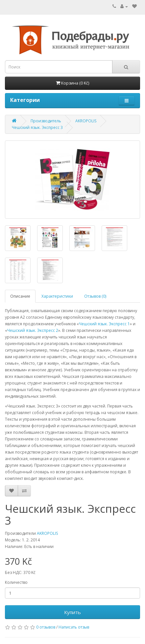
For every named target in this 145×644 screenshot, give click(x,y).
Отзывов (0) (95, 296)
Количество (16, 582)
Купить (72, 612)
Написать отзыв (74, 627)
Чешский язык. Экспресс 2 (33, 330)
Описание (20, 296)
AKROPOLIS (86, 121)
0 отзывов (46, 627)
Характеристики (57, 296)
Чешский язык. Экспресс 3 (37, 127)
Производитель (46, 121)
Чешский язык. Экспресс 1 (104, 324)
